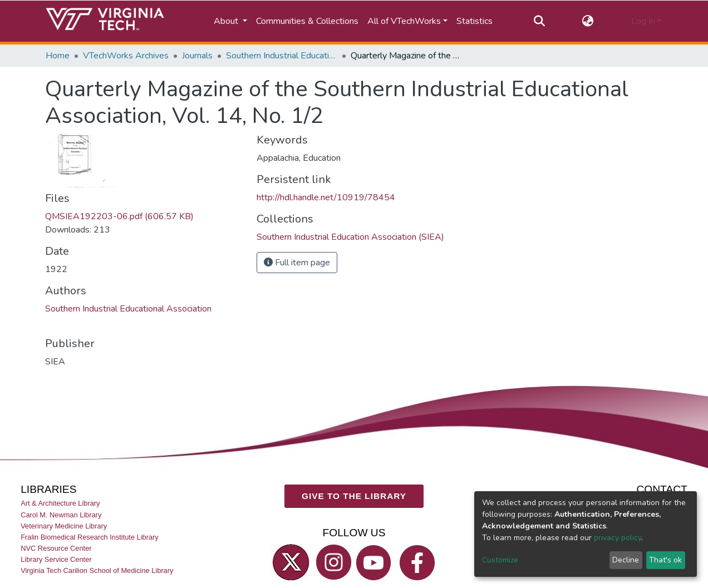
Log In (643, 21)
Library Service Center (56, 559)
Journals (197, 56)
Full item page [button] (297, 263)
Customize (500, 560)
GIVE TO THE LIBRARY (354, 495)
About (227, 21)
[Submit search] (539, 21)
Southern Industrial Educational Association (128, 309)
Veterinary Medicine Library (64, 525)
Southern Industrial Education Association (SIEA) (282, 56)
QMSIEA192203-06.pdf (119, 216)
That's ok (665, 560)
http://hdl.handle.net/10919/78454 (326, 197)
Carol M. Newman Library (61, 514)
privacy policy (618, 538)
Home (58, 56)
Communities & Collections (307, 21)
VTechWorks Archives (126, 56)
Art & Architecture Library (60, 503)
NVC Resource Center (56, 548)
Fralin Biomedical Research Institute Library (90, 537)
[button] (588, 21)
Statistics (475, 21)
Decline (626, 560)
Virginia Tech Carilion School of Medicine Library (97, 570)
